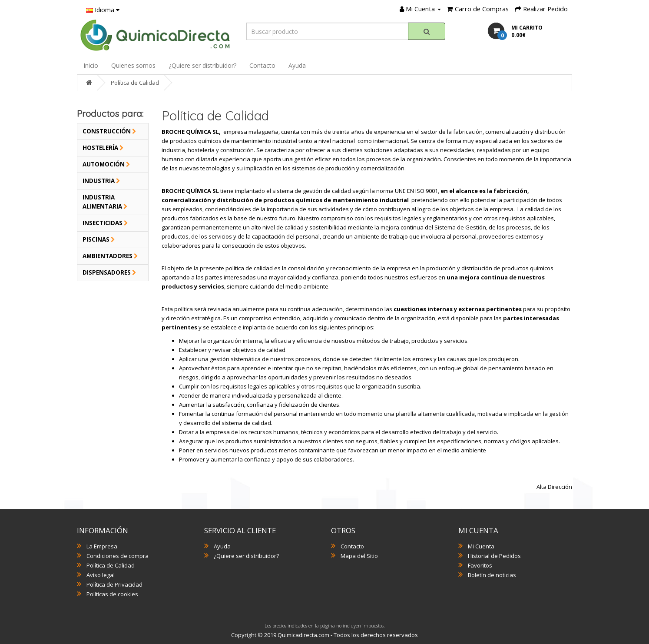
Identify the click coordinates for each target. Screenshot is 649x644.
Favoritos (480, 565)
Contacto (262, 65)
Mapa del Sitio (359, 556)
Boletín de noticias (492, 575)
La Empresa (102, 546)
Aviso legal (101, 575)
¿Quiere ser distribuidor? (202, 65)
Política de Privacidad (114, 584)
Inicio (91, 65)
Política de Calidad (135, 83)
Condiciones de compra (118, 556)
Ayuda (297, 65)
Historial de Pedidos (494, 556)
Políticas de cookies (112, 594)
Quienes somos (133, 65)
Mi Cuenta (481, 546)
